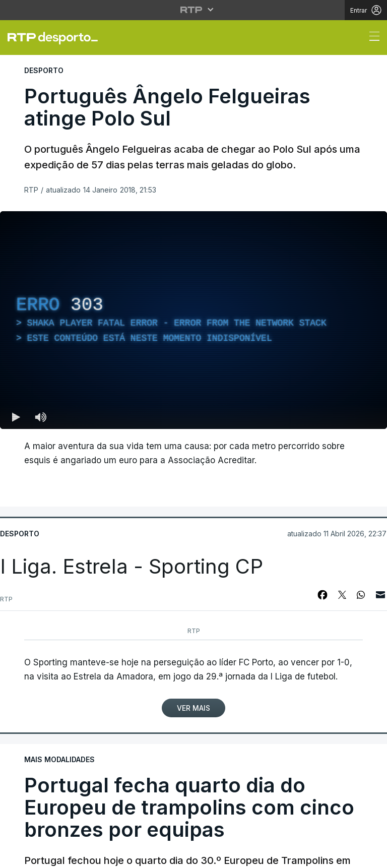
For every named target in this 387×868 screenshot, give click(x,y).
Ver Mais (193, 708)
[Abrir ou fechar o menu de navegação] (371, 38)
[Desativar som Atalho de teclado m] (40, 417)
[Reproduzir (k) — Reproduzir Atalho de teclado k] (16, 417)
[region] (193, 320)
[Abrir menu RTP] (194, 10)
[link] (57, 38)
